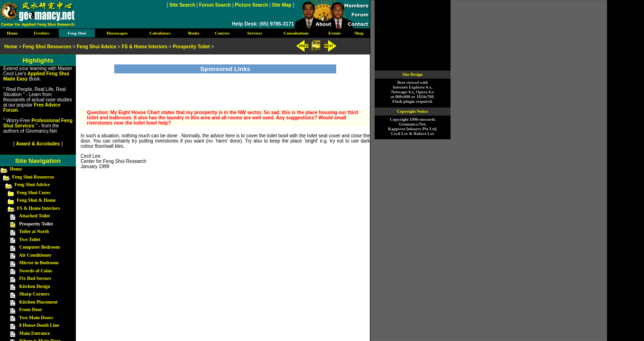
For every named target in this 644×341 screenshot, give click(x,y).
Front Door (31, 310)
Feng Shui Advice (32, 184)
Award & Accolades (38, 144)
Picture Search (251, 5)
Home (16, 169)
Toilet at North (34, 231)
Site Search (182, 5)
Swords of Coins (36, 271)
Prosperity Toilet (191, 47)
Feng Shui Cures (34, 193)
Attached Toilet (34, 216)
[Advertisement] (225, 88)
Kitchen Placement (39, 302)
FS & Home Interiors (39, 208)
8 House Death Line (39, 325)
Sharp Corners (35, 294)
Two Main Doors (36, 318)
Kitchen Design (35, 286)
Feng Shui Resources (33, 177)
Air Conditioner (35, 255)
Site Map (281, 5)
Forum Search (215, 5)
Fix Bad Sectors (35, 278)
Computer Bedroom (40, 247)
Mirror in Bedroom (39, 263)
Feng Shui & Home (37, 200)
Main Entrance (35, 333)
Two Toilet (30, 239)
